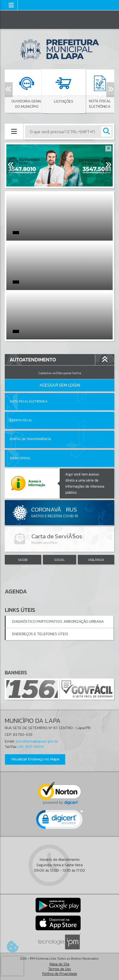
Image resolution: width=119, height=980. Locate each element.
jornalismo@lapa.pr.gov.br (37, 741)
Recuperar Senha (69, 373)
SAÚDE (23, 560)
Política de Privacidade (60, 974)
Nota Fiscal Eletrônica (29, 401)
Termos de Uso (60, 969)
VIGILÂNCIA (96, 560)
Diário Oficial (20, 458)
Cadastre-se (47, 373)
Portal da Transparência (30, 439)
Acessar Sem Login (60, 385)
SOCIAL (60, 560)
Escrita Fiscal (21, 420)
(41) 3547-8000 (31, 747)
